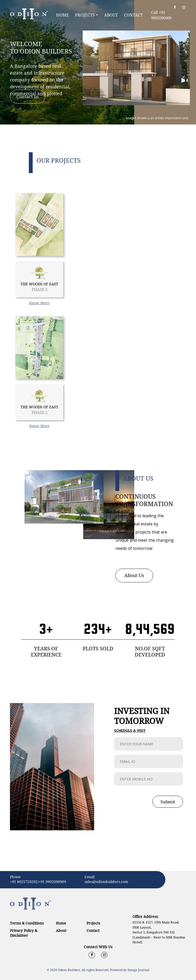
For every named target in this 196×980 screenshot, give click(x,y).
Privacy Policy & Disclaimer (24, 933)
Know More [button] (39, 317)
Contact (133, 15)
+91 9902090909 (52, 882)
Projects (85, 15)
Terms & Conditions (27, 923)
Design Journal (138, 970)
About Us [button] (134, 575)
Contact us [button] (28, 96)
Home (64, 15)
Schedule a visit (130, 730)
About (111, 15)
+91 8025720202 (24, 882)
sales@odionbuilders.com (106, 882)
